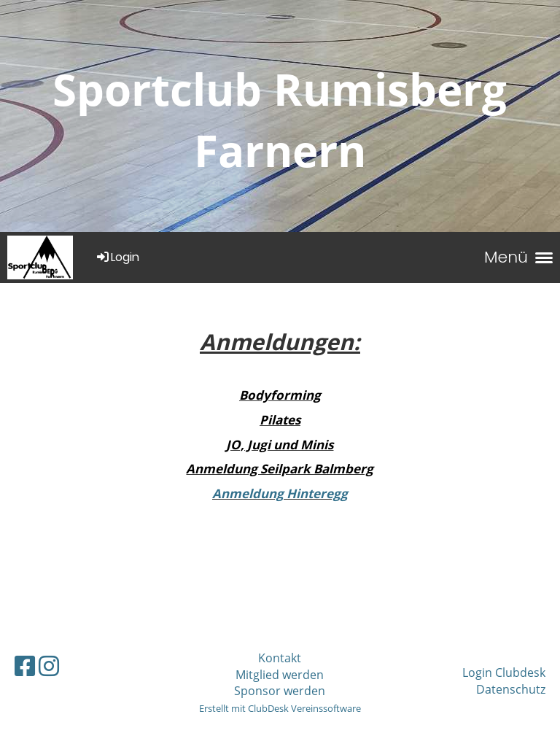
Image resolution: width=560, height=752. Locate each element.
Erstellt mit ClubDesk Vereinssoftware (280, 708)
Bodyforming (280, 395)
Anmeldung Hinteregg (280, 493)
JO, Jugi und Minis (280, 445)
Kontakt (280, 658)
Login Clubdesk (504, 672)
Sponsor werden (280, 691)
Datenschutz (511, 689)
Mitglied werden (280, 675)
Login (117, 257)
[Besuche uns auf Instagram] (49, 666)
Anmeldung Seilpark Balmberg (280, 469)
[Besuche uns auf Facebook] (25, 666)
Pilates (280, 420)
